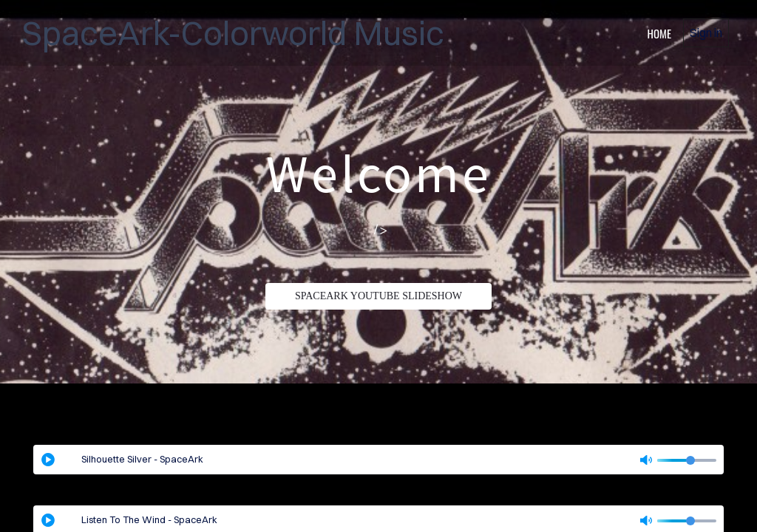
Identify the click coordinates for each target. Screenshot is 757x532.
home (659, 33)
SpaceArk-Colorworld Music (233, 33)
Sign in (706, 33)
